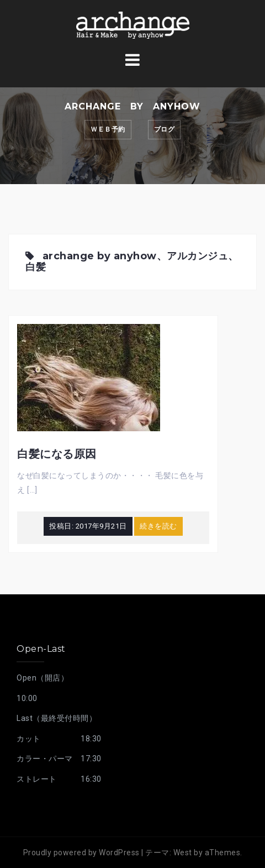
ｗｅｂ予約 (108, 129)
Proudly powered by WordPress (81, 853)
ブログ (165, 129)
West (183, 853)
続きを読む (158, 526)
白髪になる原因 (57, 454)
